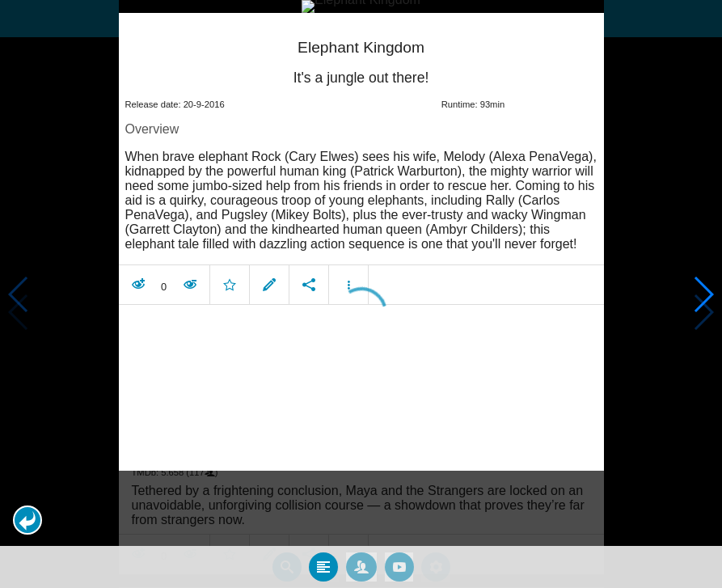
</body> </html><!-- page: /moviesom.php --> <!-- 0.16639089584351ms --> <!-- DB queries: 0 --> (361, 294)
